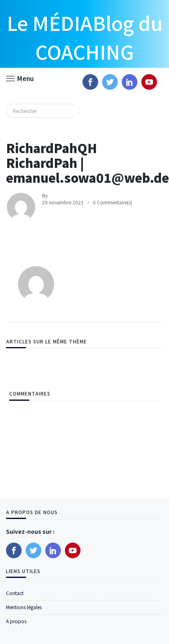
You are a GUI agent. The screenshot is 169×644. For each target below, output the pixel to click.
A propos (16, 621)
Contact (15, 593)
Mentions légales (24, 607)
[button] (20, 78)
